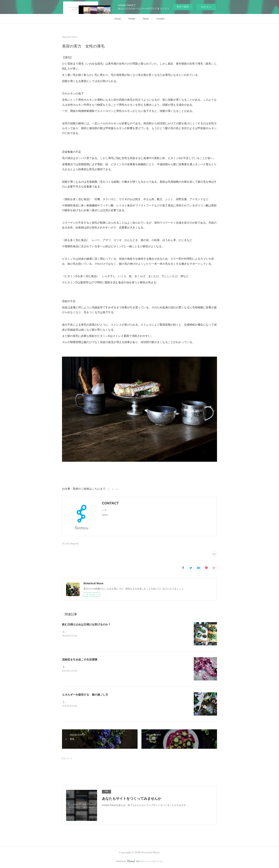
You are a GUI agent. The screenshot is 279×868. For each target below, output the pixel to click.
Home (118, 19)
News (146, 19)
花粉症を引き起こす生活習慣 (80, 660)
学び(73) (66, 544)
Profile (132, 19)
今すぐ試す (183, 7)
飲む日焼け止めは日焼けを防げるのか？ (86, 624)
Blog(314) (75, 544)
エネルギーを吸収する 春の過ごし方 (85, 695)
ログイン (206, 7)
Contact (160, 19)
